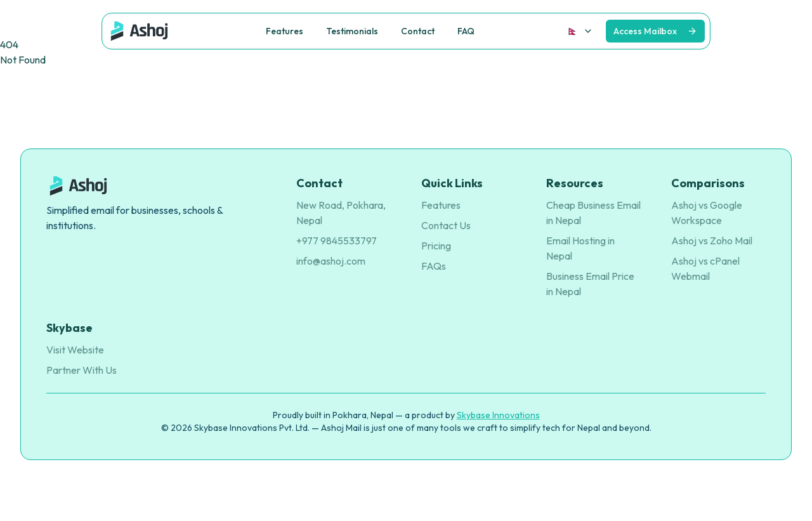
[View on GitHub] (655, 31)
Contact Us (446, 225)
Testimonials (352, 31)
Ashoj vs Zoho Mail (712, 241)
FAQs (434, 266)
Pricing (436, 246)
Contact (418, 31)
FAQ (466, 31)
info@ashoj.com (331, 261)
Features (441, 205)
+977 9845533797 (337, 241)
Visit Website (75, 350)
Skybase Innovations (498, 415)
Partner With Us (82, 370)
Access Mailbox (645, 31)
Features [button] (285, 31)
